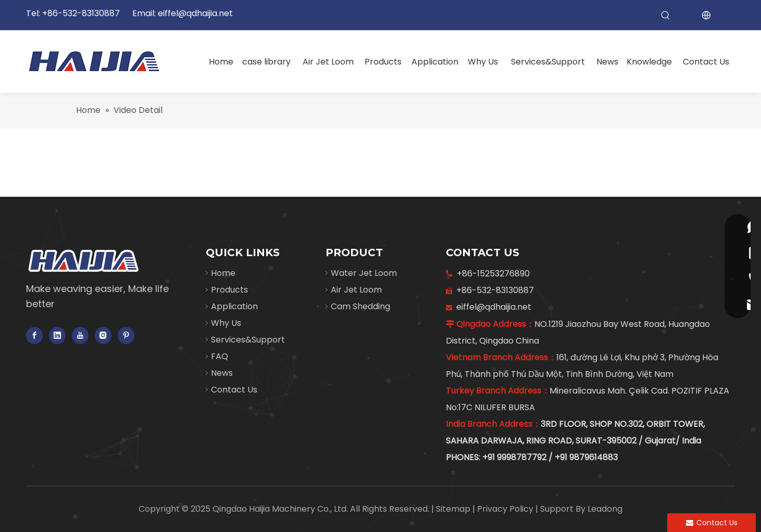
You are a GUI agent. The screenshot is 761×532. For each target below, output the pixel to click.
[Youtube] (80, 335)
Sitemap (454, 509)
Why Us (226, 323)
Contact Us (234, 390)
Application (234, 306)
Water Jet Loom (364, 273)
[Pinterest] (126, 335)
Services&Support (248, 340)
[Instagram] (103, 335)
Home (223, 273)
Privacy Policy (506, 509)
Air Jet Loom (356, 290)
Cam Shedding (360, 306)
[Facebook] (34, 335)
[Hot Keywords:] (666, 16)
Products (229, 290)
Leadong (605, 509)
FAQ (220, 356)
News (222, 373)
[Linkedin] (57, 335)
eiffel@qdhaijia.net (195, 13)
